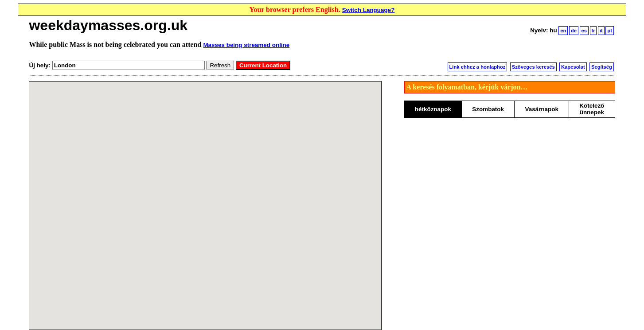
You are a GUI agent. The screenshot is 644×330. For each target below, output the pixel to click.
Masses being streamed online (246, 45)
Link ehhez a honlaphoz (477, 67)
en (563, 31)
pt (610, 31)
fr (593, 31)
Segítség (602, 67)
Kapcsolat (573, 67)
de (574, 31)
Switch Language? (369, 10)
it (601, 31)
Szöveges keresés (533, 67)
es (584, 31)
